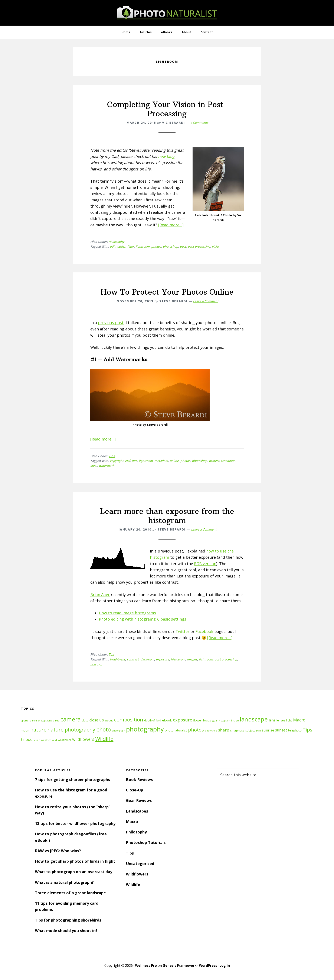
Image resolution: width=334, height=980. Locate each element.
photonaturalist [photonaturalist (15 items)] (176, 730)
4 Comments (199, 123)
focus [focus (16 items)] (207, 720)
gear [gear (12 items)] (215, 720)
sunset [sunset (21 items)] (281, 730)
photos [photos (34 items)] (196, 730)
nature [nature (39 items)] (38, 729)
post (183, 246)
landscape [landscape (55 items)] (254, 719)
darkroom (147, 659)
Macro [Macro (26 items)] (299, 720)
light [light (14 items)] (289, 720)
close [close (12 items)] (85, 720)
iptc (135, 461)
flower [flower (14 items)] (198, 720)
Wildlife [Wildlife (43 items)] (104, 739)
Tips (112, 456)
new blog (166, 156)
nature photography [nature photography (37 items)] (71, 730)
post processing (199, 246)
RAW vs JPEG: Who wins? (58, 851)
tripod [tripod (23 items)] (27, 739)
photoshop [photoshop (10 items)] (211, 731)
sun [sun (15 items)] (258, 730)
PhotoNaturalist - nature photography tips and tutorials (167, 13)
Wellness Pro (146, 965)
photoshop (170, 246)
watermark (107, 466)
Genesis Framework (180, 965)
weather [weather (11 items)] (46, 740)
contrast (133, 659)
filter (131, 246)
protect (214, 461)
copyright (117, 461)
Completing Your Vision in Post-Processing (167, 109)
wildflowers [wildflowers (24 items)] (83, 739)
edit (113, 246)
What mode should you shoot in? (66, 931)
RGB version (205, 564)
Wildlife (133, 884)
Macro (132, 822)
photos (156, 246)
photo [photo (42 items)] (104, 729)
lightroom (143, 246)
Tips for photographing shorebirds (68, 920)
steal (94, 466)
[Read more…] (171, 225)
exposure (163, 659)
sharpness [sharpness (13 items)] (237, 730)
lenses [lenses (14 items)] (281, 720)
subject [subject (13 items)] (250, 730)
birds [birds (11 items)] (56, 720)
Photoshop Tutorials (146, 842)
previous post (111, 323)
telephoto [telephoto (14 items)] (295, 730)
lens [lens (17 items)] (272, 720)
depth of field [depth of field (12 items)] (153, 720)
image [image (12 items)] (235, 720)
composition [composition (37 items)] (129, 720)
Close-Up (135, 790)
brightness (118, 659)
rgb (100, 664)
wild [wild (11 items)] (54, 740)
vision (216, 246)
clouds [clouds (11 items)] (109, 720)
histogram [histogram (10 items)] (225, 721)
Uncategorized (140, 864)
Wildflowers (137, 874)
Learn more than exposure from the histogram (167, 516)
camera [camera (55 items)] (71, 719)
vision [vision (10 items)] (37, 740)
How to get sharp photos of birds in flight (75, 861)
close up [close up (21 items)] (97, 720)
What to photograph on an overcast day (74, 872)
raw (93, 664)
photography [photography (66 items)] (145, 729)
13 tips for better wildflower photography (75, 823)
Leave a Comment (206, 301)
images (192, 659)
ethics (121, 246)
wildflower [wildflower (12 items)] (65, 740)
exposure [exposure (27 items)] (183, 720)
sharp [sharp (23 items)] (224, 730)
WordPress (208, 965)
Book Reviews (139, 779)
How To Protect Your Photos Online (167, 292)
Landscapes (137, 811)
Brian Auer (100, 595)
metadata (161, 461)
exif (128, 461)
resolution (228, 461)
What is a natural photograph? (64, 882)
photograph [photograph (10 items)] (118, 731)
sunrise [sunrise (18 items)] (268, 730)
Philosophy (116, 242)
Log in (225, 965)
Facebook (204, 631)
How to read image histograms (127, 613)
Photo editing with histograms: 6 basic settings (143, 619)
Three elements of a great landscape (70, 893)
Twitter (182, 631)
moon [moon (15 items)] (25, 730)
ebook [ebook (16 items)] (167, 720)
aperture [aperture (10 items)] (26, 721)
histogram (178, 659)
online (174, 461)
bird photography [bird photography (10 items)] (42, 721)
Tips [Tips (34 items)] (307, 730)
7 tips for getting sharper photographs (72, 779)
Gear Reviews (139, 800)
